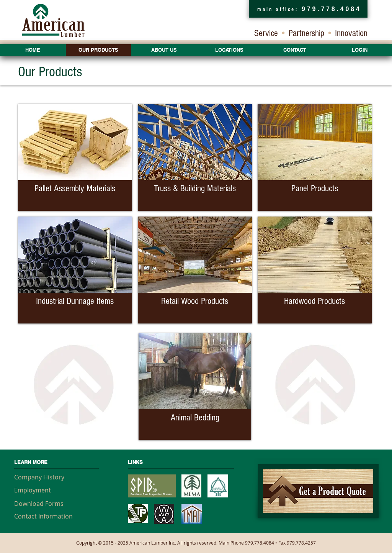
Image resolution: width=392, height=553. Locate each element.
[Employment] (42, 490)
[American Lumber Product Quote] (318, 491)
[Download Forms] (42, 504)
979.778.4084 (331, 9)
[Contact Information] (43, 516)
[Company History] (42, 477)
